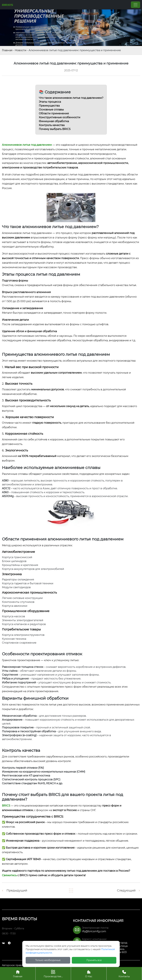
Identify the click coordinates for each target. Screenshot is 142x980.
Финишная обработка (54, 121)
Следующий (126, 890)
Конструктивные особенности (60, 117)
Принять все (94, 960)
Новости (21, 50)
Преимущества (49, 106)
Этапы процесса (50, 102)
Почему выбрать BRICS (55, 129)
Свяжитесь (9, 875)
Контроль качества (52, 125)
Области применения (54, 113)
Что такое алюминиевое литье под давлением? (71, 98)
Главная (7, 50)
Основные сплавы (51, 110)
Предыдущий (17, 890)
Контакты (124, 973)
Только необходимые (48, 960)
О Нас (89, 973)
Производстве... (53, 973)
